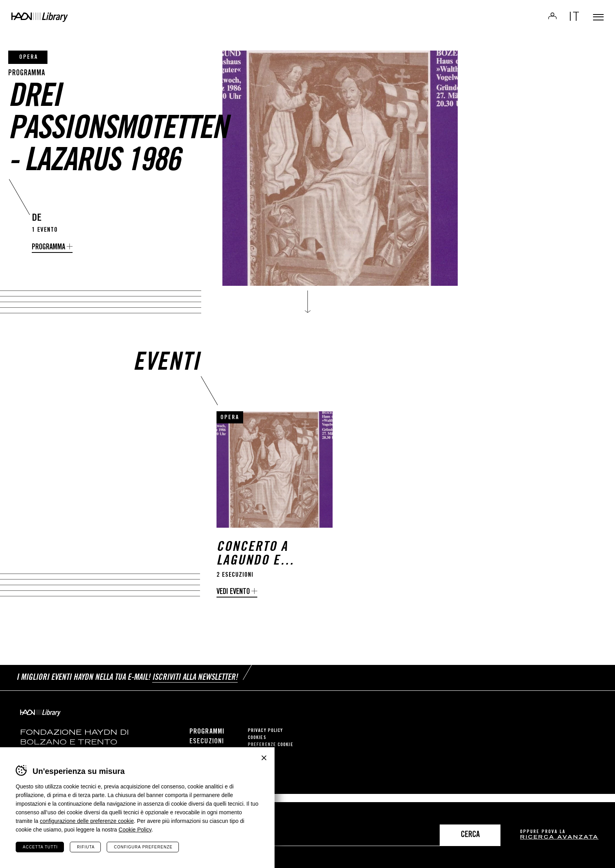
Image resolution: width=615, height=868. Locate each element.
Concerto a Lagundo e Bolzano (252, 568)
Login (541, 22)
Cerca (470, 835)
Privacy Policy (265, 739)
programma (48, 248)
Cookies (257, 746)
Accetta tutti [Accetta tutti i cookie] (40, 847)
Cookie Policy (135, 830)
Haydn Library (81, 25)
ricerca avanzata (559, 838)
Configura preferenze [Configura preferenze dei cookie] (143, 847)
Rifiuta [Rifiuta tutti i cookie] (86, 847)
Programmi (207, 740)
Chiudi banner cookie (264, 758)
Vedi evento (233, 606)
